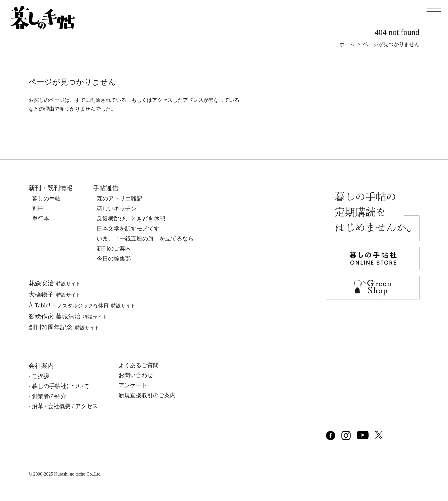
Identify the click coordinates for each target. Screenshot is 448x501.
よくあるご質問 (139, 365)
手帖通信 (106, 188)
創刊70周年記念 (64, 327)
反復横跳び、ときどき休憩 (131, 218)
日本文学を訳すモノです (128, 228)
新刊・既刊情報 (51, 188)
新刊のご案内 (114, 248)
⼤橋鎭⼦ (55, 294)
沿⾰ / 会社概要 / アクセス (65, 406)
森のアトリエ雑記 (119, 198)
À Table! (82, 305)
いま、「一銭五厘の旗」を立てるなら (145, 238)
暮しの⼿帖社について (61, 386)
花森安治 (55, 283)
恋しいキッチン (117, 208)
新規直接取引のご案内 (147, 395)
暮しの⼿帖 (46, 198)
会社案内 (41, 366)
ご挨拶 (41, 376)
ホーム (347, 44)
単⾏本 (41, 218)
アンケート (133, 385)
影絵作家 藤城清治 (68, 316)
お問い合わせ (136, 375)
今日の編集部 (114, 259)
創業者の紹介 (49, 396)
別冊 (38, 208)
